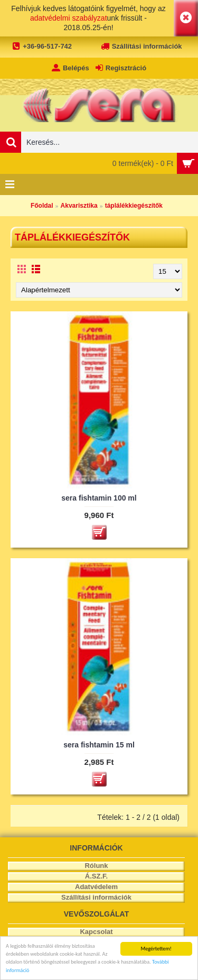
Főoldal (42, 206)
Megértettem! (156, 949)
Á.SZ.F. (96, 876)
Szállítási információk (96, 897)
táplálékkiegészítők (134, 206)
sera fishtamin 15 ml (99, 745)
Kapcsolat (96, 932)
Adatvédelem (96, 887)
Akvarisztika (79, 206)
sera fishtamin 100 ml (99, 498)
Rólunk (96, 866)
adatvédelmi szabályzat (69, 18)
